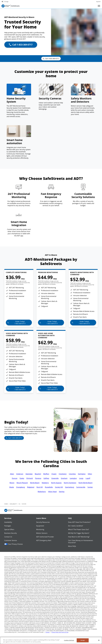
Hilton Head (52, 492)
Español (98, 2)
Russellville (49, 487)
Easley (22, 478)
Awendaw (29, 474)
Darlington (82, 474)
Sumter (90, 487)
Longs (81, 478)
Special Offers (9, 529)
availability (13, 504)
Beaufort (38, 474)
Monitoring (40, 529)
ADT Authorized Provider (45, 537)
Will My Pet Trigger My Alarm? (79, 533)
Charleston (63, 474)
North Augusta (56, 483)
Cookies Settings (69, 640)
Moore (12, 483)
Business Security (11, 533)
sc (19, 504)
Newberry (45, 483)
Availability (8, 522)
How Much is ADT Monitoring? (79, 537)
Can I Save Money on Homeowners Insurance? (81, 541)
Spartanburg (70, 487)
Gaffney (46, 478)
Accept (83, 640)
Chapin (54, 474)
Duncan (15, 478)
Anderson (20, 474)
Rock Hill (40, 487)
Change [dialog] (6, 2)
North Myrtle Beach (85, 483)
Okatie (12, 487)
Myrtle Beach (35, 483)
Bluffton (46, 474)
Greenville (55, 478)
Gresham (64, 478)
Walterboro (42, 492)
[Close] (99, 640)
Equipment (40, 526)
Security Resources (43, 522)
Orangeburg (21, 487)
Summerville (81, 487)
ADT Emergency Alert (44, 540)
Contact (48, 632)
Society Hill (59, 487)
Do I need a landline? (76, 526)
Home (6, 504)
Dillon (90, 474)
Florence (38, 478)
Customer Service (11, 540)
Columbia (72, 474)
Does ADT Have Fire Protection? (79, 522)
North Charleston (70, 483)
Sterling (62, 492)
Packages (8, 526)
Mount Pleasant (22, 483)
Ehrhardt (30, 478)
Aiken (12, 474)
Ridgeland (31, 487)
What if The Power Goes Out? (79, 529)
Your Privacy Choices (14, 544)
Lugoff (88, 478)
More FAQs (72, 546)
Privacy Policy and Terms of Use (60, 632)
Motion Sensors (42, 533)
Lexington (73, 478)
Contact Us (8, 537)
